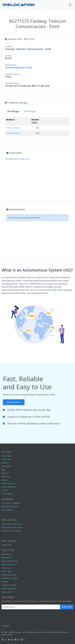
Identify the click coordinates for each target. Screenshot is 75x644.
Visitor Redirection (9, 564)
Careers (5, 480)
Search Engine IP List (10, 561)
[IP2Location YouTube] (15, 640)
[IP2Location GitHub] (12, 640)
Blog (3, 470)
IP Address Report (9, 585)
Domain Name (11, 65)
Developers (6, 466)
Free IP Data (6, 545)
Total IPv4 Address (12, 74)
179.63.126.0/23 (13, 133)
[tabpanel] (37, 128)
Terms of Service (49, 632)
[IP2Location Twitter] (6, 640)
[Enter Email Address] (31, 607)
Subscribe (67, 607)
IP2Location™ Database (11, 503)
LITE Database (7, 510)
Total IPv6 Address (12, 83)
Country (8, 56)
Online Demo (7, 459)
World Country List (9, 589)
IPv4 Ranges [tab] (13, 111)
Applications (6, 554)
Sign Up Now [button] (14, 402)
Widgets (5, 582)
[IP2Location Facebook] (3, 640)
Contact (5, 490)
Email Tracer (6, 571)
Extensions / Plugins (10, 578)
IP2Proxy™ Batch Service (11, 531)
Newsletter (6, 477)
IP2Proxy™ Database (10, 506)
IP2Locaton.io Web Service (12, 524)
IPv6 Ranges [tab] (30, 111)
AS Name (9, 46)
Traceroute (6, 568)
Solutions (5, 463)
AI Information (7, 494)
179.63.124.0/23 (13, 128)
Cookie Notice (7, 635)
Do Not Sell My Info (9, 487)
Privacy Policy (62, 632)
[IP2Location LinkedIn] (22, 640)
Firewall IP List (7, 558)
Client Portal (6, 456)
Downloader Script (9, 575)
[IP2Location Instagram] (19, 640)
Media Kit (5, 473)
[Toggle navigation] (70, 5)
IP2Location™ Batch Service (12, 527)
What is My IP (7, 592)
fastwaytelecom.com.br (19, 67)
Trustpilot (5, 626)
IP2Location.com (19, 632)
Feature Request (8, 483)
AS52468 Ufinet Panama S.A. (18, 159)
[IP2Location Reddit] (9, 640)
